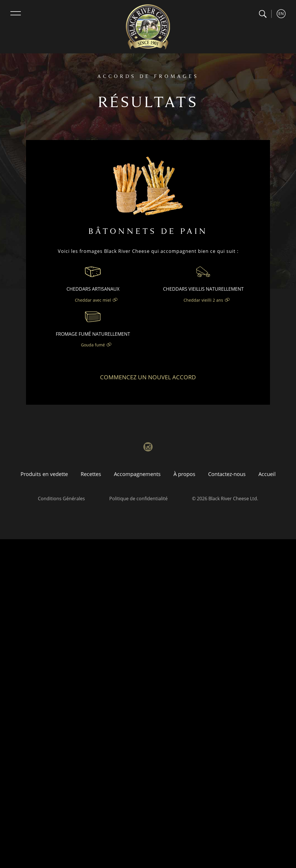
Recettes (91, 474)
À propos (184, 474)
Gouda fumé (93, 345)
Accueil (267, 474)
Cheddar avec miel (93, 300)
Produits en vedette (44, 474)
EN (281, 13)
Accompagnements (137, 474)
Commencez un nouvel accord (148, 377)
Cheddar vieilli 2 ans (203, 300)
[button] (263, 14)
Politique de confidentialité (138, 499)
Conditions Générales (61, 499)
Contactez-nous (227, 474)
